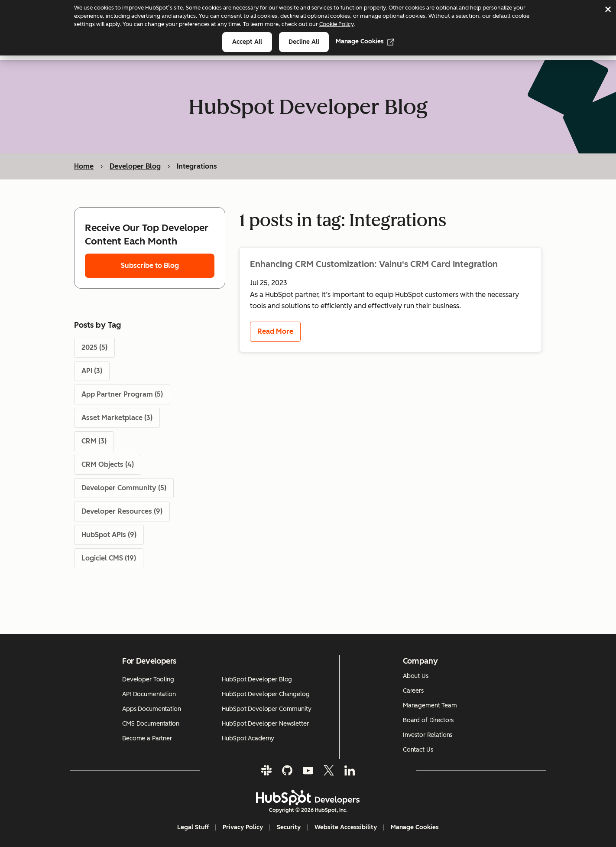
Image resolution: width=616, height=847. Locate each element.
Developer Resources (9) (122, 511)
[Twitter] (329, 770)
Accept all (247, 42)
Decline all (304, 42)
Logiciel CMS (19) (109, 558)
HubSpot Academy (248, 738)
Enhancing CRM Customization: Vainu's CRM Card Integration (374, 264)
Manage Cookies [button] (415, 827)
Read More (275, 332)
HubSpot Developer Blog (257, 679)
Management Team (430, 705)
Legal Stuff (193, 827)
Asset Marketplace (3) (117, 418)
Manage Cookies (365, 41)
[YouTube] (308, 770)
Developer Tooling (148, 679)
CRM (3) (94, 441)
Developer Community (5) (124, 488)
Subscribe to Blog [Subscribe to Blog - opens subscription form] (150, 266)
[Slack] (266, 770)
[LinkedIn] (350, 770)
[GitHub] (287, 770)
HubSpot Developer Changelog (266, 694)
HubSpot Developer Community (266, 709)
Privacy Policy (243, 827)
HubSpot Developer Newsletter (265, 724)
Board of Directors (428, 720)
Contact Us (418, 750)
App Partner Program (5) (122, 394)
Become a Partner (147, 738)
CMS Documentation (151, 724)
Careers (413, 691)
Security (289, 827)
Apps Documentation (151, 709)
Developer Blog (135, 166)
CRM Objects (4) (108, 464)
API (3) (92, 371)
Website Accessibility (346, 827)
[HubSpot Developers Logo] (308, 798)
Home (84, 166)
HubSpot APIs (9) (109, 535)
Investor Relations (428, 735)
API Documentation (149, 694)
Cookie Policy (336, 24)
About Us (416, 676)
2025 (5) (94, 347)
